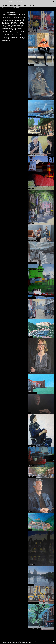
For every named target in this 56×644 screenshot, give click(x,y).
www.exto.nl (14, 641)
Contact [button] (32, 5)
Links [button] (26, 5)
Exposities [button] (13, 5)
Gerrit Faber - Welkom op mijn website (13, 2)
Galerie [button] (20, 5)
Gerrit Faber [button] (5, 5)
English (53, 2)
